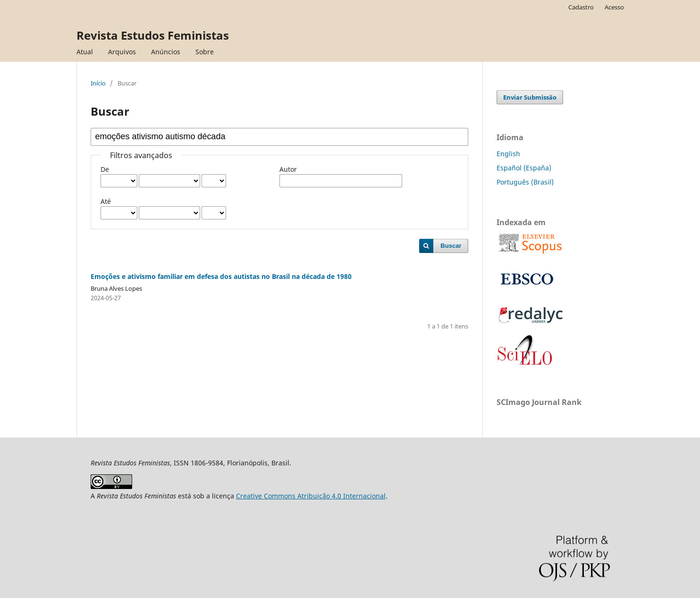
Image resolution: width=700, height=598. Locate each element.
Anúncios (166, 52)
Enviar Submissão (530, 97)
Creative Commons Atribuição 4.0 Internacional (311, 496)
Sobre (205, 52)
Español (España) (524, 168)
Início (98, 83)
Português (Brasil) (525, 182)
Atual (85, 52)
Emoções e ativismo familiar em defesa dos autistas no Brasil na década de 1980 (221, 276)
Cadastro (581, 7)
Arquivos (122, 52)
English (508, 154)
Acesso (614, 7)
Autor (288, 169)
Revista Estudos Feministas (153, 35)
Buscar (451, 246)
